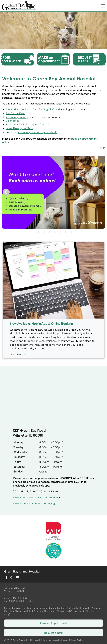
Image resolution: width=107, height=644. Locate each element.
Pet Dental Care (15, 113)
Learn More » (18, 354)
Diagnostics (13, 121)
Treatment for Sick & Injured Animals (28, 124)
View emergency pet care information (35, 497)
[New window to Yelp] (12, 577)
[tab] (39, 232)
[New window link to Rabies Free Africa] (54, 550)
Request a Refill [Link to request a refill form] (53, 633)
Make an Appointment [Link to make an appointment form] (54, 623)
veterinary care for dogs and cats (38, 132)
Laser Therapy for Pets (19, 128)
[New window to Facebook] (7, 577)
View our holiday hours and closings (34, 503)
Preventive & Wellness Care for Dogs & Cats (32, 109)
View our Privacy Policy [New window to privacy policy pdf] (71, 640)
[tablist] (54, 232)
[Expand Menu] (103, 6)
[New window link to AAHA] (54, 531)
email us (30, 601)
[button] (18, 59)
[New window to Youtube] (17, 577)
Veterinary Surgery (17, 117)
